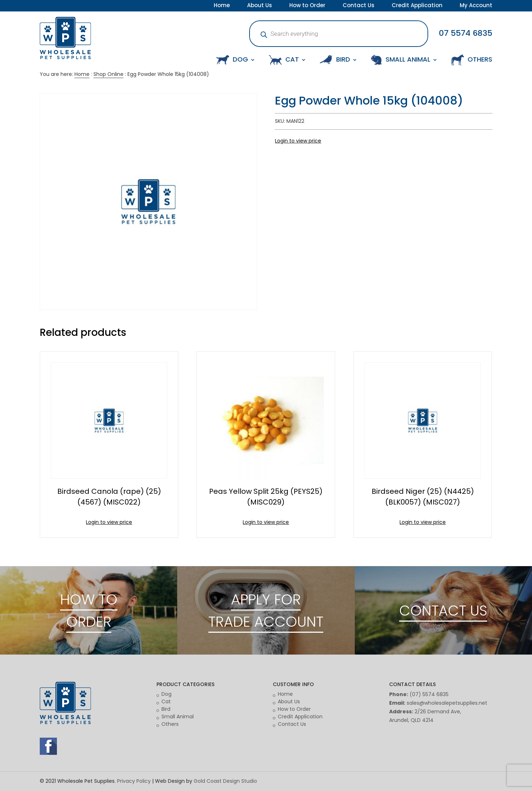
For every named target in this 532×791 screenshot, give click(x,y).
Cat (166, 701)
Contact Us (359, 6)
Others (170, 724)
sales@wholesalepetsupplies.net (447, 703)
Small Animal (178, 717)
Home (222, 6)
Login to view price (298, 141)
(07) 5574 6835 (429, 694)
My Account (476, 6)
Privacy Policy (134, 781)
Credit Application (417, 6)
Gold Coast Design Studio (225, 781)
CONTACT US (443, 611)
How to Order (307, 6)
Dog (166, 694)
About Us (260, 6)
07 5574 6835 (466, 33)
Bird (166, 709)
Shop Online (108, 74)
